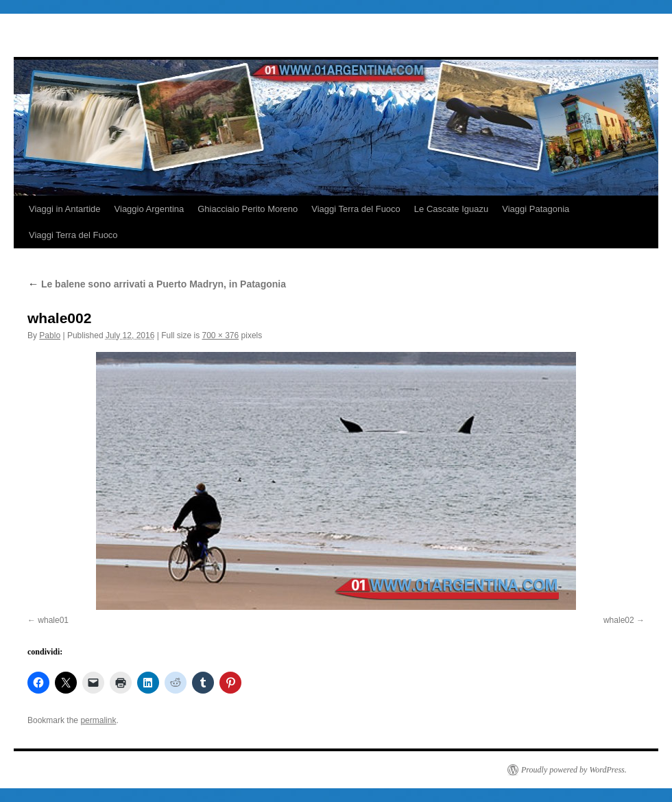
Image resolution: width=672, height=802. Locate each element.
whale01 (53, 620)
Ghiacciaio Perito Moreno (248, 209)
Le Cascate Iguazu (451, 209)
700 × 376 (220, 335)
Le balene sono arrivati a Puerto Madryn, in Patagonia (157, 284)
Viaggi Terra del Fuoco (356, 209)
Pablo (50, 335)
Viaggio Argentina (149, 209)
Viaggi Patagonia (536, 209)
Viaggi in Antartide (65, 209)
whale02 (619, 620)
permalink (98, 720)
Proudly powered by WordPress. (574, 770)
